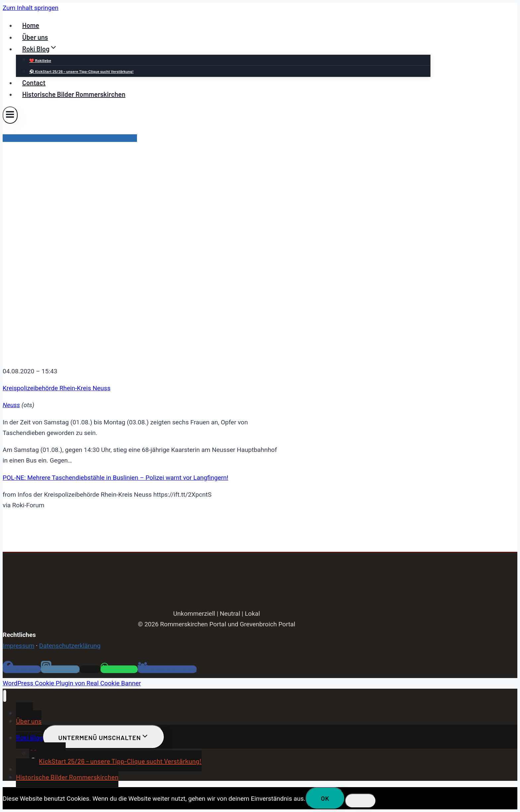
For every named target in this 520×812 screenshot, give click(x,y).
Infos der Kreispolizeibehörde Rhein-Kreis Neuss (70, 138)
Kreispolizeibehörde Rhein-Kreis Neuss (57, 388)
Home (31, 25)
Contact (34, 83)
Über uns (35, 37)
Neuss (11, 405)
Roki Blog (30, 737)
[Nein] (360, 801)
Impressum (19, 646)
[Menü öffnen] (10, 115)
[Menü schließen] (5, 696)
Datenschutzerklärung (70, 646)
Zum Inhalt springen (31, 8)
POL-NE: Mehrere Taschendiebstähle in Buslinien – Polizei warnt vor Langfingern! (115, 478)
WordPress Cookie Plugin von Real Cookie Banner (72, 683)
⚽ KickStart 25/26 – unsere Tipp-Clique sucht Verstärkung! (81, 71)
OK (325, 798)
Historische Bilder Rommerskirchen (74, 94)
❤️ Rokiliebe (40, 60)
